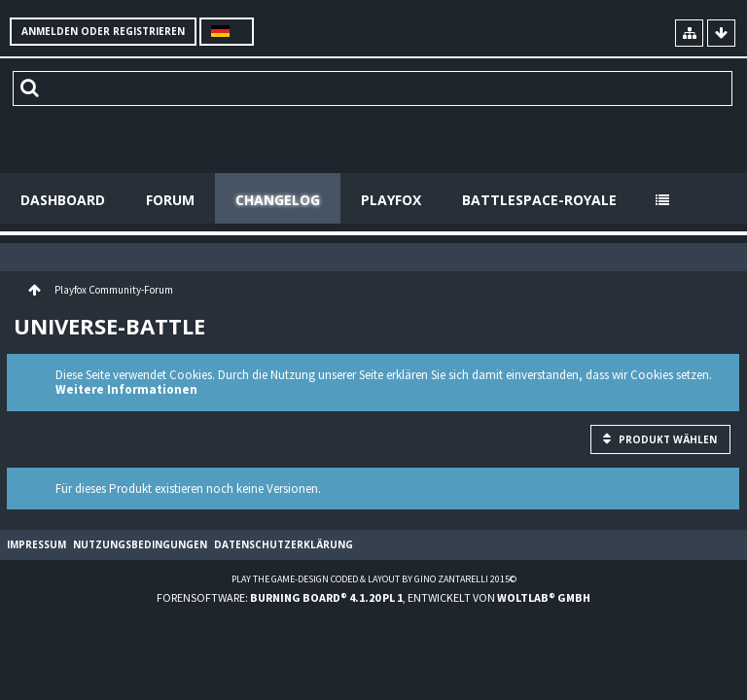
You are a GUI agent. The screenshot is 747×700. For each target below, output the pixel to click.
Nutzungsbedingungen (140, 544)
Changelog (278, 200)
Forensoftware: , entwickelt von (373, 597)
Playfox (391, 200)
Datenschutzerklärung (284, 544)
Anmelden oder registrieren (103, 31)
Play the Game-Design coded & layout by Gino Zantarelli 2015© (374, 579)
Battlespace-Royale (539, 200)
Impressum (36, 544)
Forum (170, 200)
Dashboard (63, 200)
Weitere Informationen (126, 389)
